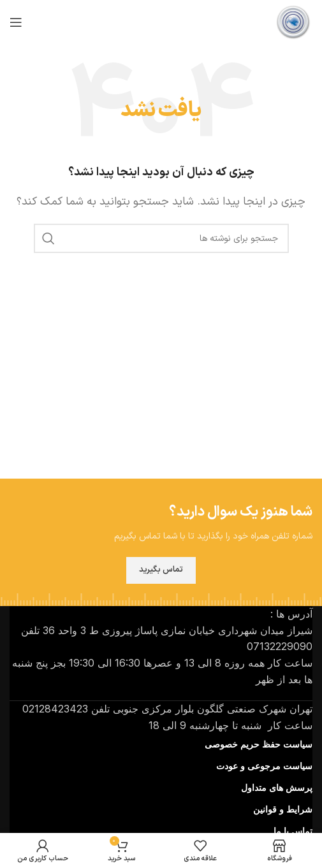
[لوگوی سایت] (293, 22)
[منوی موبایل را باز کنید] (16, 22)
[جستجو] (161, 238)
